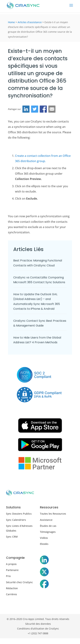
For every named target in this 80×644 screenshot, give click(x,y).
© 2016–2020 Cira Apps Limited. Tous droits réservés (38, 619)
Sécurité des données (38, 624)
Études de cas (48, 526)
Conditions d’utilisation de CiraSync (38, 629)
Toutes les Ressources (53, 514)
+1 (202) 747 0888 (38, 633)
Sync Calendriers (16, 520)
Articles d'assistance (30, 22)
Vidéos (44, 538)
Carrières (11, 594)
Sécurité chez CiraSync (19, 582)
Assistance (46, 520)
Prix (8, 576)
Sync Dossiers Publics (19, 514)
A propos (11, 564)
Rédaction (12, 588)
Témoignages (48, 532)
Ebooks (44, 544)
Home (11, 22)
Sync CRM (12, 537)
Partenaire (12, 570)
